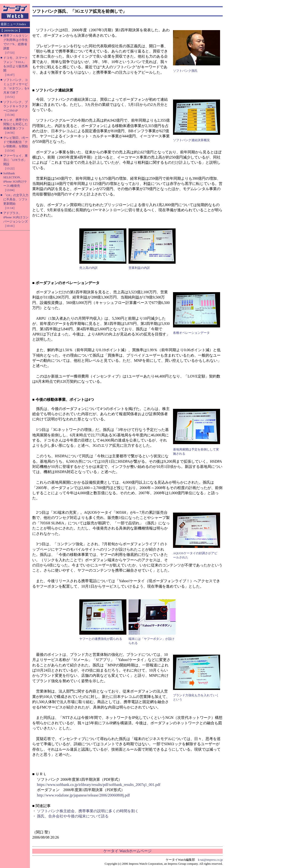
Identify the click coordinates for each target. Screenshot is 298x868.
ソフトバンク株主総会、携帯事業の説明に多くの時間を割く (88, 811)
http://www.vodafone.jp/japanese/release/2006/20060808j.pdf (83, 795)
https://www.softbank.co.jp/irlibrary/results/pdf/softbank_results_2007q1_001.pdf (99, 785)
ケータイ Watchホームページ (127, 851)
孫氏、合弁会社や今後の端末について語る (73, 816)
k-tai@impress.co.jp (210, 860)
